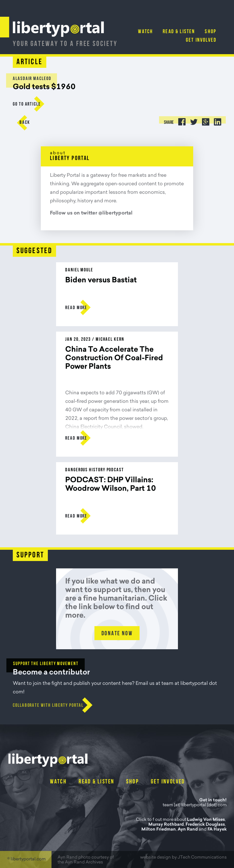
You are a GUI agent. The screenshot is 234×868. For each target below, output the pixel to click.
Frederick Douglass (205, 825)
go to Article (27, 104)
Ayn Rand (188, 830)
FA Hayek (217, 830)
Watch (145, 32)
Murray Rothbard (166, 825)
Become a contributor (51, 673)
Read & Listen (179, 32)
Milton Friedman (159, 830)
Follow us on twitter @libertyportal (91, 213)
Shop (211, 32)
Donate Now (117, 634)
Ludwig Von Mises (206, 820)
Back (25, 123)
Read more (76, 308)
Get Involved (201, 40)
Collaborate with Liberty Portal (48, 706)
